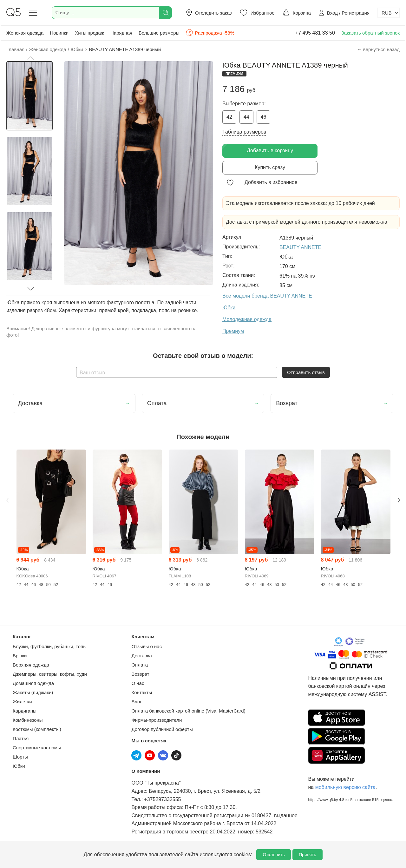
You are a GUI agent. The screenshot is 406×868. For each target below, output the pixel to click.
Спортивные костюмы (37, 748)
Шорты (20, 757)
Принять (308, 855)
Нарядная (121, 33)
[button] (30, 58)
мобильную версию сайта (345, 787)
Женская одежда (25, 33)
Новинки (59, 33)
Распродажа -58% (210, 33)
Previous (7, 500)
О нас (138, 683)
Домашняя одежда (33, 683)
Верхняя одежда (31, 665)
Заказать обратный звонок (370, 33)
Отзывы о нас (147, 646)
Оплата (140, 665)
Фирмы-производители (157, 720)
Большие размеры (159, 33)
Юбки (19, 766)
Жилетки (22, 702)
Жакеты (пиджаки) (33, 692)
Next (399, 500)
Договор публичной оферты (162, 729)
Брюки (20, 656)
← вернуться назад (378, 49)
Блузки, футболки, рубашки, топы (50, 646)
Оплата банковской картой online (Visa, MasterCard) (188, 711)
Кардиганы (25, 711)
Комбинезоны (28, 720)
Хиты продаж (89, 33)
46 (264, 117)
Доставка (141, 656)
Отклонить (274, 855)
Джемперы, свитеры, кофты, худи (50, 674)
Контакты (142, 692)
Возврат (140, 674)
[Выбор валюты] (389, 13)
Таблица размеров (244, 132)
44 (246, 117)
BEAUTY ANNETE (300, 247)
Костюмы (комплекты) (37, 729)
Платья (21, 738)
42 (229, 117)
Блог (136, 702)
